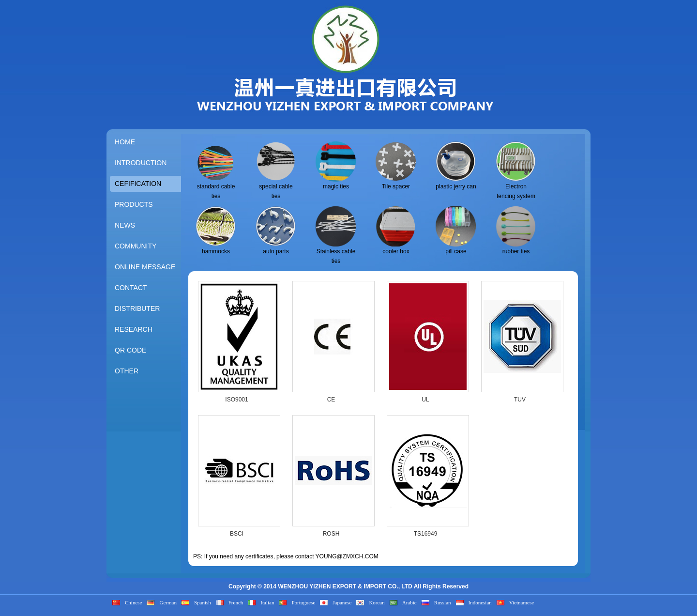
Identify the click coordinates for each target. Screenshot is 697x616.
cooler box (396, 251)
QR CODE (130, 350)
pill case (456, 251)
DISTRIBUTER (137, 308)
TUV (520, 400)
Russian (443, 602)
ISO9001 (236, 400)
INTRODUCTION (141, 163)
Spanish (203, 602)
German (168, 602)
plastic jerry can (456, 186)
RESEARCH (134, 329)
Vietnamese (522, 602)
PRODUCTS (134, 204)
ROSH (331, 534)
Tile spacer (396, 186)
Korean (377, 602)
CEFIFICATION (138, 184)
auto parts (276, 251)
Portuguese (303, 602)
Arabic (409, 602)
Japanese (342, 602)
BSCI (237, 534)
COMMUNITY (136, 246)
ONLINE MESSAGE (145, 267)
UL (425, 400)
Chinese (133, 602)
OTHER (127, 371)
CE (331, 400)
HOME (125, 142)
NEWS (125, 225)
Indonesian (480, 602)
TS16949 (426, 534)
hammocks (216, 251)
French (236, 602)
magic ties (336, 186)
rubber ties (516, 251)
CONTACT (131, 288)
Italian (267, 602)
